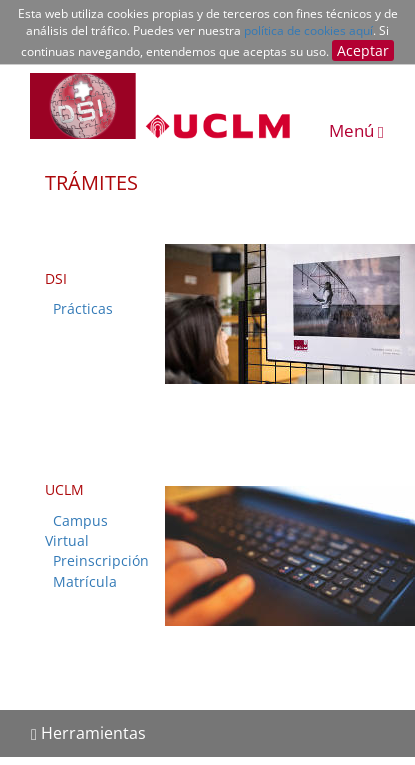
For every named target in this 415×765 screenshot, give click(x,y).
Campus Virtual (76, 530)
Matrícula (85, 581)
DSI (56, 278)
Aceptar (363, 50)
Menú (356, 130)
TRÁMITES (91, 182)
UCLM (64, 489)
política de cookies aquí (308, 30)
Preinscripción (101, 560)
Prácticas (83, 308)
